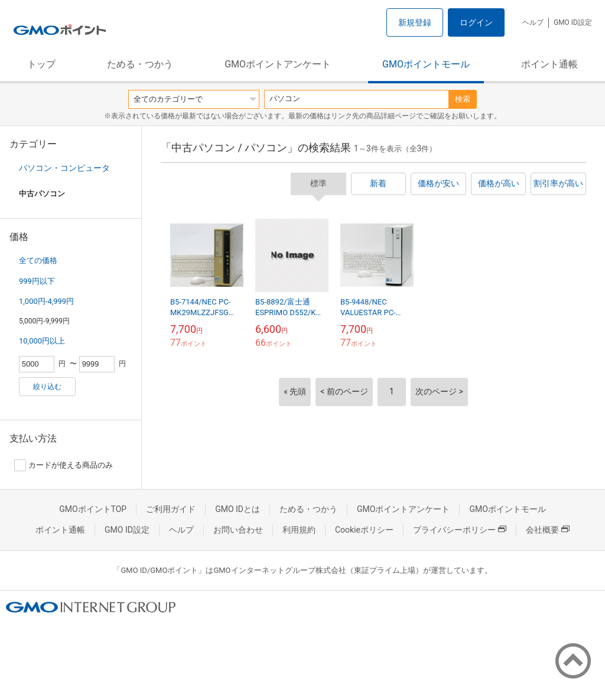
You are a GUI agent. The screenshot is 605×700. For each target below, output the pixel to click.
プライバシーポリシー (460, 530)
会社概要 (548, 530)
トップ (41, 64)
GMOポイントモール (426, 64)
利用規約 (299, 530)
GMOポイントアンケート (278, 64)
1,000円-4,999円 (46, 301)
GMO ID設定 (573, 22)
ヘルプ (533, 22)
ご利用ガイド (171, 509)
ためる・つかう (140, 64)
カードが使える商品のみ (64, 465)
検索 (463, 99)
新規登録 (415, 22)
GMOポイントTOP (93, 509)
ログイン (476, 22)
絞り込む (47, 387)
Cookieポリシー (364, 530)
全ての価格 (38, 260)
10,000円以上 (42, 341)
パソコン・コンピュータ (64, 168)
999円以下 (37, 281)
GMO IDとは (238, 509)
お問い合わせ (238, 530)
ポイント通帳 (549, 64)
